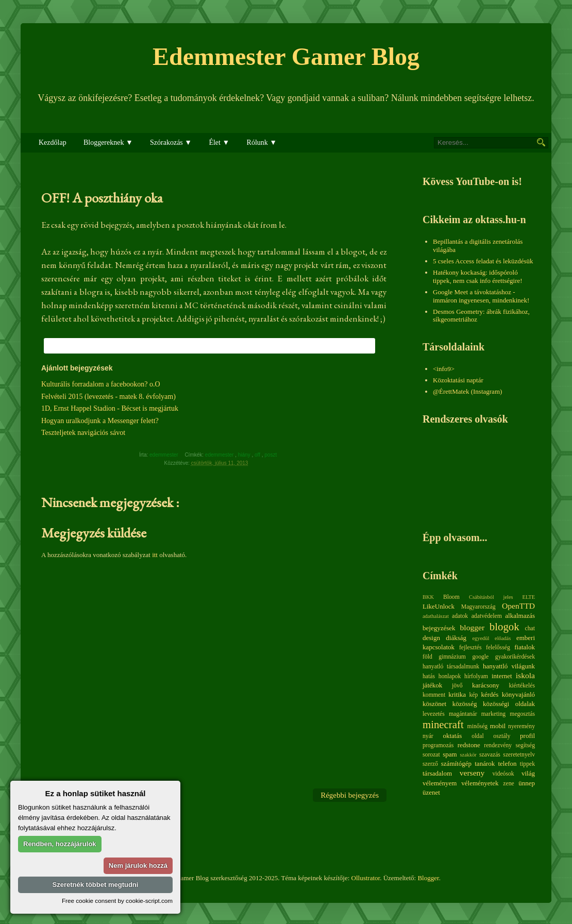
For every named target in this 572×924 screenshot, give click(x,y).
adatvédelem (487, 616)
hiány (245, 455)
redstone (469, 745)
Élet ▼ (219, 142)
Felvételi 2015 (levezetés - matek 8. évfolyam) (108, 397)
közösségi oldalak (509, 704)
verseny (472, 773)
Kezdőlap (53, 142)
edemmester (220, 455)
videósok (503, 774)
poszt (271, 455)
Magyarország (478, 607)
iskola (525, 675)
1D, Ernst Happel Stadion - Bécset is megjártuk (110, 408)
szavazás (490, 755)
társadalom (437, 773)
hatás (429, 676)
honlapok (450, 676)
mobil (498, 726)
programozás (438, 745)
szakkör (468, 755)
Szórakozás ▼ (171, 142)
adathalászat (436, 616)
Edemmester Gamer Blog (286, 56)
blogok (504, 626)
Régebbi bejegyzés (350, 795)
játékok (432, 685)
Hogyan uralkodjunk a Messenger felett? (100, 421)
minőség (478, 726)
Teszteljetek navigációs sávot (83, 433)
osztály (502, 736)
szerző (430, 764)
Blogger (428, 878)
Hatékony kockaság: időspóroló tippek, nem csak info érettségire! (478, 276)
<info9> (444, 369)
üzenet (431, 792)
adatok (460, 616)
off (258, 455)
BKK (428, 597)
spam (450, 754)
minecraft (443, 724)
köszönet (434, 704)
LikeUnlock (439, 606)
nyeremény (521, 726)
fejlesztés (470, 648)
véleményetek (480, 783)
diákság (456, 638)
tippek (527, 764)
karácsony (486, 685)
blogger (473, 627)
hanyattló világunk (509, 666)
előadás (503, 638)
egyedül (481, 638)
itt (155, 555)
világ (528, 773)
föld (427, 657)
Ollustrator (366, 878)
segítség (525, 745)
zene (508, 784)
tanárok (485, 763)
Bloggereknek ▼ (108, 142)
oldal (477, 736)
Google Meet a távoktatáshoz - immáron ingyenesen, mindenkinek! (481, 296)
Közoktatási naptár (458, 380)
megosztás (522, 714)
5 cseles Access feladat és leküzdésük (483, 261)
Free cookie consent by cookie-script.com (117, 901)
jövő (457, 686)
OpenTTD (518, 606)
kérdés (490, 694)
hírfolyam (476, 676)
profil (527, 736)
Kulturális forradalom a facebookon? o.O (101, 384)
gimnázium (452, 657)
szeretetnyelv (519, 755)
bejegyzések (439, 628)
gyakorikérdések (515, 657)
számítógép (456, 763)
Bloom (451, 597)
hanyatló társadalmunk (451, 667)
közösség (465, 704)
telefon (507, 763)
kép (474, 695)
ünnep (527, 783)
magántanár (463, 714)
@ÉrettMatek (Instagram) (467, 391)
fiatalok (525, 647)
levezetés (434, 714)
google (480, 657)
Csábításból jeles (491, 597)
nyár (428, 736)
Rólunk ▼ (262, 142)
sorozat (431, 755)
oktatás (452, 736)
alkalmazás (520, 616)
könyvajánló (518, 694)
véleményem (440, 783)
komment (434, 695)
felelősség (498, 648)
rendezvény (498, 745)
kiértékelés (522, 686)
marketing (493, 714)
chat (530, 628)
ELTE (529, 597)
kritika (457, 694)
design (431, 638)
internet (502, 676)
